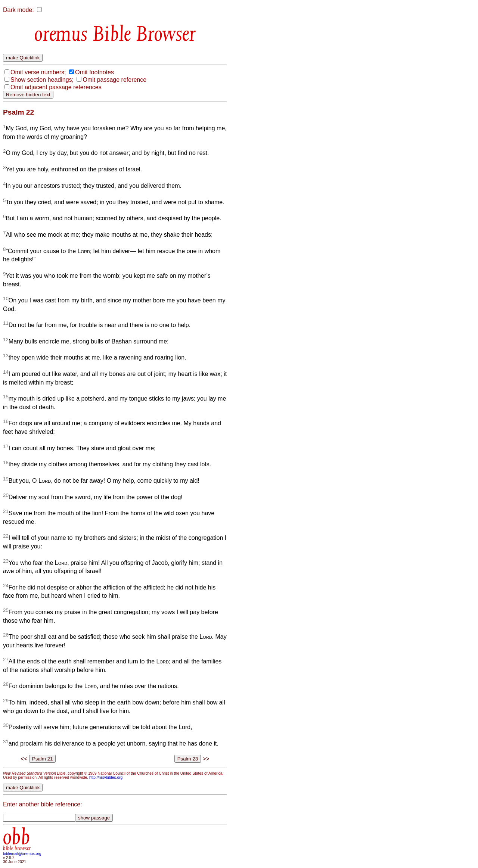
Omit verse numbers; (38, 72)
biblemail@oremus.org (22, 854)
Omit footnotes (94, 72)
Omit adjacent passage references (56, 87)
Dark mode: (18, 10)
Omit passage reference (114, 80)
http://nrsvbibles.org (106, 777)
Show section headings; (42, 80)
